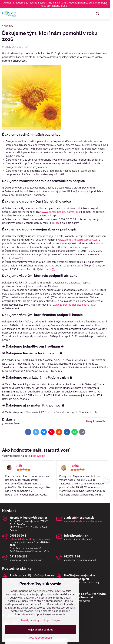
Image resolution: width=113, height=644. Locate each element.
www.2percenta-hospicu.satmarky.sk (75, 305)
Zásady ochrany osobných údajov (40, 633)
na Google (39, 456)
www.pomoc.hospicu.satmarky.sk (62, 212)
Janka (75, 466)
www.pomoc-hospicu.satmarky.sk (78, 240)
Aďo (19, 466)
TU (57, 223)
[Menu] (106, 14)
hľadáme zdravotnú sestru (30, 3)
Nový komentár (96, 421)
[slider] (24, 470)
